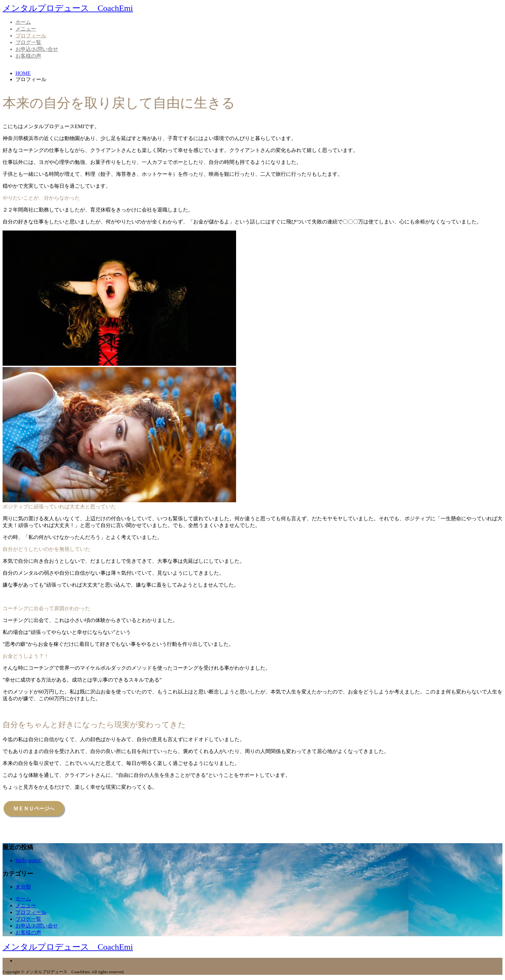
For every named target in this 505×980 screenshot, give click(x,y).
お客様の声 (28, 56)
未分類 (23, 887)
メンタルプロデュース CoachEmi (68, 8)
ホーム (23, 22)
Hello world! (29, 860)
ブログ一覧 (28, 42)
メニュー (26, 29)
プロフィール (31, 36)
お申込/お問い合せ (37, 49)
